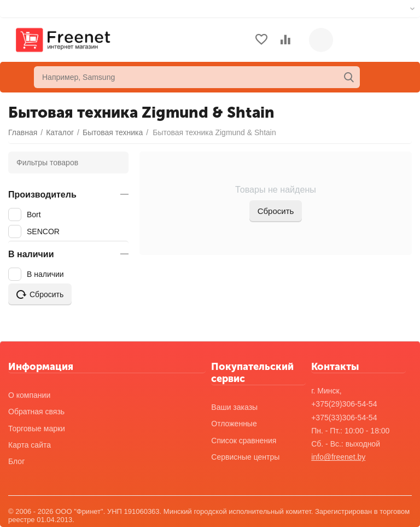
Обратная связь (36, 412)
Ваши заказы (234, 407)
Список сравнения (244, 441)
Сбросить (276, 211)
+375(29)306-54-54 (344, 404)
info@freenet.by (338, 457)
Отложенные (234, 424)
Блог (16, 461)
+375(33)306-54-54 (344, 418)
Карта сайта (30, 445)
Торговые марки (37, 428)
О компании (29, 395)
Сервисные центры (245, 457)
